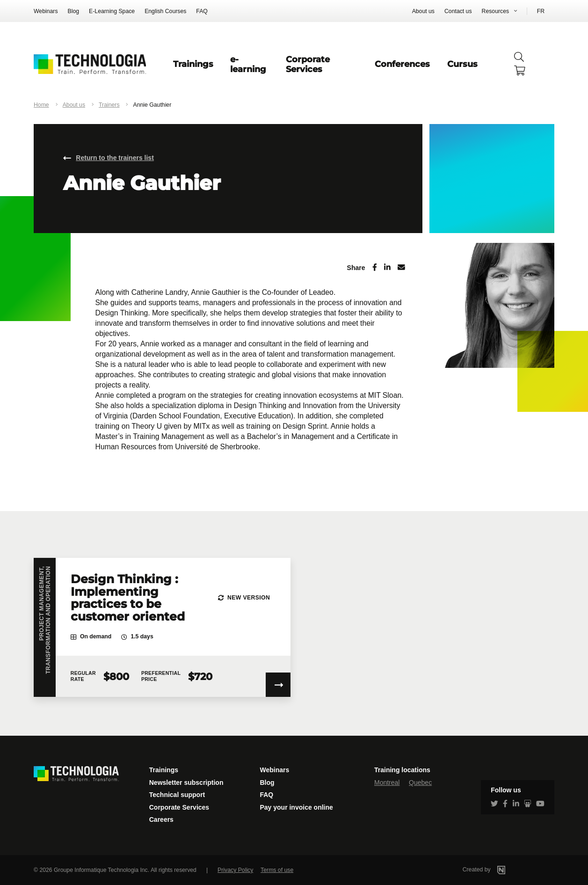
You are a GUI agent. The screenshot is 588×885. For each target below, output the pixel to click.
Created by (496, 870)
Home (41, 105)
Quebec (420, 783)
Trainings (193, 64)
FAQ (202, 11)
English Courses (165, 11)
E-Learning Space (112, 11)
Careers (161, 819)
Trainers (109, 105)
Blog (74, 11)
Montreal (387, 783)
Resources (496, 11)
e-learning (248, 64)
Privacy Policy (235, 870)
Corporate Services (308, 64)
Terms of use (277, 870)
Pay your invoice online (296, 807)
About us (423, 11)
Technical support (177, 795)
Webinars (46, 11)
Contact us (458, 11)
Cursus (462, 64)
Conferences (402, 64)
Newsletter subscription (186, 783)
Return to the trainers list (115, 158)
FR (541, 11)
